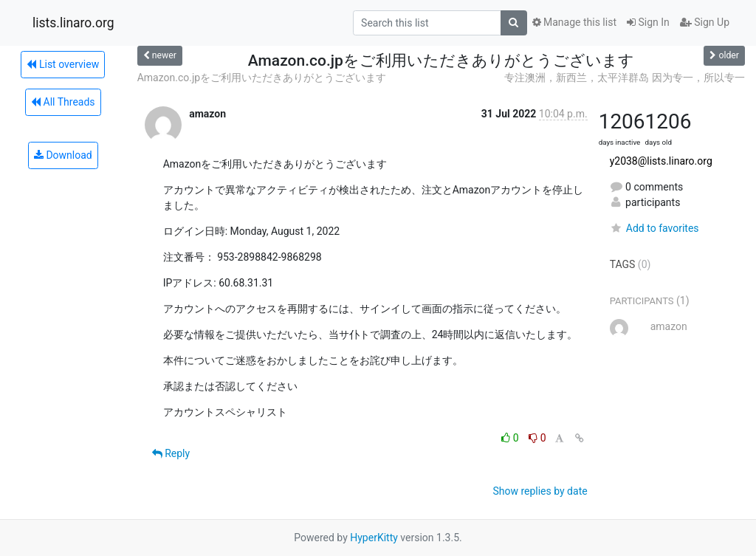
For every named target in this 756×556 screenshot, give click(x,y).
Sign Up (705, 22)
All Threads (63, 102)
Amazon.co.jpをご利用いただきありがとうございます (262, 78)
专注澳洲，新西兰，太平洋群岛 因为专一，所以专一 (624, 78)
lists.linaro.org (73, 23)
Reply (171, 453)
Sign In (648, 22)
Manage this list (574, 22)
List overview (63, 64)
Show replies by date (540, 491)
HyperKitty (374, 538)
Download (63, 155)
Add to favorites (654, 228)
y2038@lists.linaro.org (661, 161)
